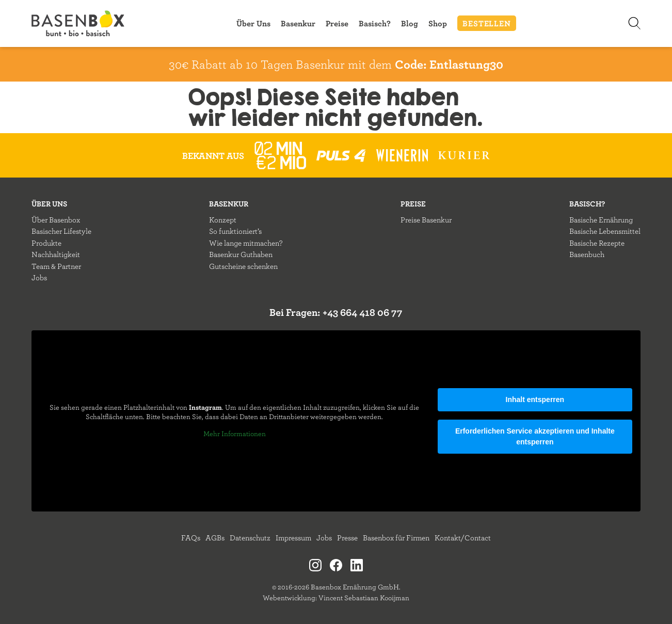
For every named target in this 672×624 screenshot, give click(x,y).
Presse (347, 538)
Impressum (293, 538)
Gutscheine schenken (243, 266)
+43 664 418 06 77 (363, 312)
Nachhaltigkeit (56, 254)
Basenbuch (587, 254)
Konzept (223, 220)
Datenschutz (250, 538)
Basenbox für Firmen (396, 538)
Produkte (46, 243)
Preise (337, 23)
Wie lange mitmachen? (246, 243)
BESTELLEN (486, 23)
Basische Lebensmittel (605, 231)
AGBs (215, 538)
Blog (410, 23)
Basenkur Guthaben (241, 254)
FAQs (191, 538)
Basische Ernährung (601, 220)
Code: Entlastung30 (449, 64)
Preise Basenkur (426, 220)
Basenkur (298, 23)
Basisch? (375, 23)
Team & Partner (56, 266)
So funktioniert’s (235, 231)
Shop (438, 23)
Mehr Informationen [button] (235, 434)
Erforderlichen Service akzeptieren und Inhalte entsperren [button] (535, 436)
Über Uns (253, 23)
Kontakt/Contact (463, 538)
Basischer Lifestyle (61, 231)
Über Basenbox (56, 220)
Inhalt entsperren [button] (535, 399)
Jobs (39, 277)
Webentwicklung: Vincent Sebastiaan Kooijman (336, 598)
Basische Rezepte (597, 243)
